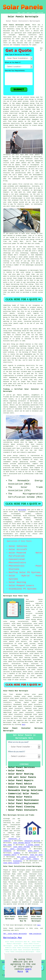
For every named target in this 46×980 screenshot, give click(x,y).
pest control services (26, 857)
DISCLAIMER (40, 13)
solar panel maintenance (15, 849)
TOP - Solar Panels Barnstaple (15, 934)
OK (27, 971)
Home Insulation (35, 934)
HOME (19, 13)
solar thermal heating (22, 843)
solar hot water (36, 855)
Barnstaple (22, 510)
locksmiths (7, 851)
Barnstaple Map (13, 938)
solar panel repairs (30, 859)
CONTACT (33, 13)
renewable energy (10, 855)
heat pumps (8, 845)
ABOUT (28, 13)
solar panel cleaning (11, 863)
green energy (34, 851)
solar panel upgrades (22, 847)
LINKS (23, 13)
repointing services (32, 841)
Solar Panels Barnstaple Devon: (17, 25)
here (24, 725)
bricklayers (18, 861)
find (11, 694)
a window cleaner (33, 845)
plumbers (17, 853)
